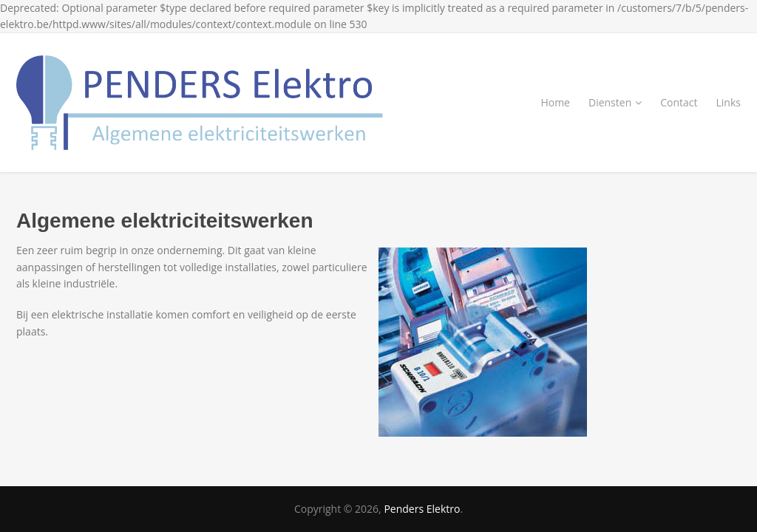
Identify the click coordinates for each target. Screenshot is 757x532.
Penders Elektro (422, 509)
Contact (679, 102)
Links (729, 102)
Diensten (615, 102)
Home (555, 102)
